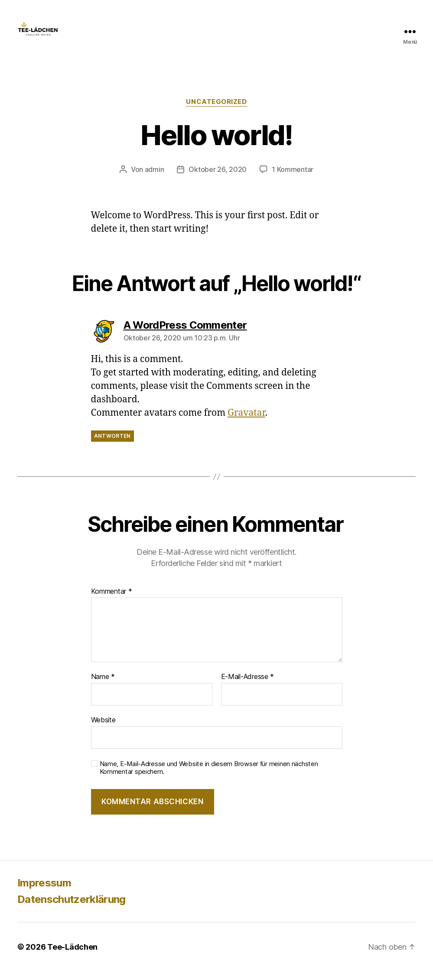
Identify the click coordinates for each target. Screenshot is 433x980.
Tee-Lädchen (72, 956)
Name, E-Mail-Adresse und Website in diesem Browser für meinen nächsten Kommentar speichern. (209, 777)
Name (103, 686)
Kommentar (112, 600)
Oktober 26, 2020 (218, 178)
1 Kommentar (293, 178)
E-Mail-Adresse (248, 686)
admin (155, 178)
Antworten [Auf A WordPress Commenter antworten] (112, 445)
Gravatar (246, 422)
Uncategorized (216, 110)
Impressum (44, 891)
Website (103, 728)
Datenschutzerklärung (72, 908)
